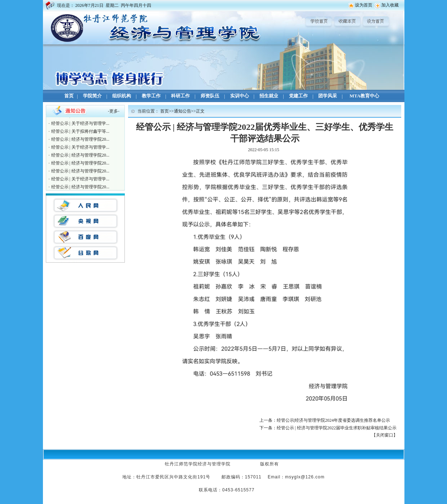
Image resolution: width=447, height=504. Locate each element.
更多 (114, 111)
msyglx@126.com (305, 477)
